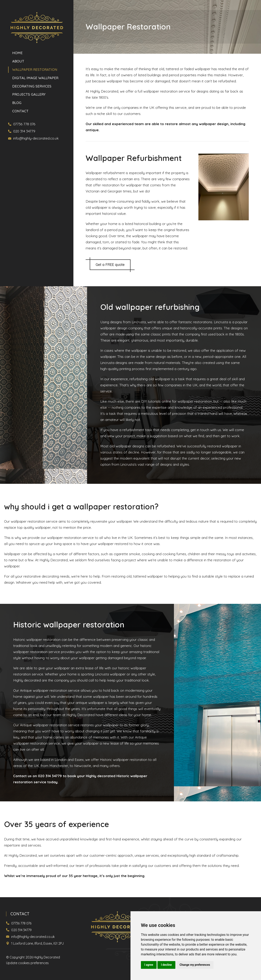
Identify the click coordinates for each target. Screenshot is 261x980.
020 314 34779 (24, 131)
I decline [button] (166, 965)
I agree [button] (149, 965)
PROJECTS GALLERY (29, 94)
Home (17, 53)
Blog (17, 102)
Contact (20, 110)
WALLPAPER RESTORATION (35, 70)
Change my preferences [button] (195, 965)
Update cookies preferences (27, 963)
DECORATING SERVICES (32, 86)
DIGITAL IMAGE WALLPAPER (35, 78)
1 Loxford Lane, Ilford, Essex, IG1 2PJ (38, 943)
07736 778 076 (24, 124)
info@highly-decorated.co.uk (36, 138)
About (18, 62)
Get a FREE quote (110, 265)
